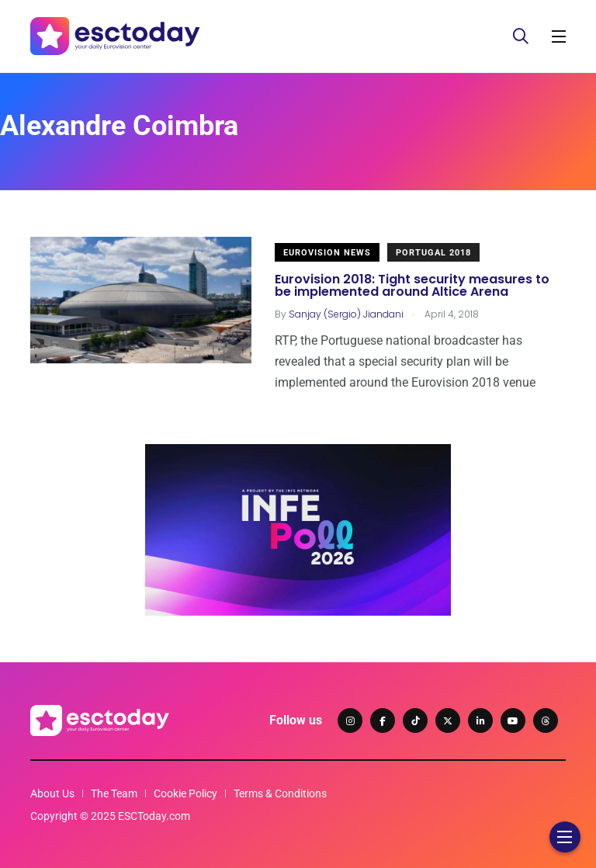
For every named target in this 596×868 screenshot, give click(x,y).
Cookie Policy (185, 793)
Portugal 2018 (433, 253)
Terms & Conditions (280, 793)
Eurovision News (327, 253)
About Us (52, 793)
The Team (114, 793)
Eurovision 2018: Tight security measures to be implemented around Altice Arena (412, 285)
